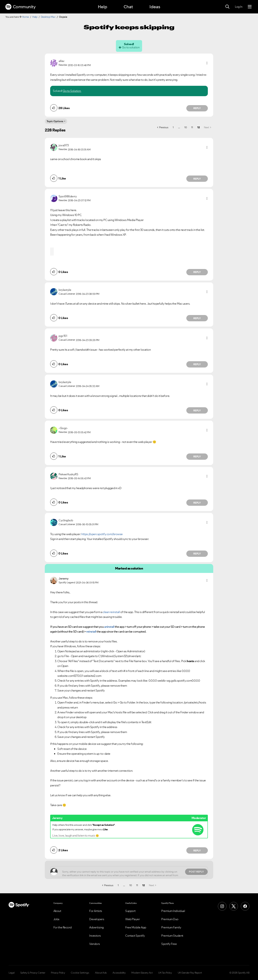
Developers (97, 919)
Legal (12, 973)
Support (130, 911)
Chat (128, 7)
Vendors (95, 944)
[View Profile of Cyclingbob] (66, 520)
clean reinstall (111, 612)
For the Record (63, 927)
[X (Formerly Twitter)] (234, 906)
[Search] (227, 7)
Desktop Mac (48, 17)
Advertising (96, 927)
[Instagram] (222, 906)
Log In (239, 7)
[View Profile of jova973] (64, 145)
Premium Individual (173, 911)
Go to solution (131, 47)
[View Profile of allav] (62, 61)
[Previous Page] (163, 127)
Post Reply (196, 872)
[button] (207, 63)
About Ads (101, 973)
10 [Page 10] (186, 127)
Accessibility (119, 973)
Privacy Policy (58, 973)
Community (20, 7)
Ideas (155, 7)
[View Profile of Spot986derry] (68, 196)
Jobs (56, 919)
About (57, 911)
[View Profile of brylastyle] (65, 290)
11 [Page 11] (192, 127)
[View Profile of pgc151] (63, 336)
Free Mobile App (136, 927)
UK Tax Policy (165, 973)
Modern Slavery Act (142, 973)
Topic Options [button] (55, 121)
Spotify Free (169, 944)
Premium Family (171, 927)
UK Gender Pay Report (190, 973)
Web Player (132, 919)
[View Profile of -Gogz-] (63, 428)
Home (25, 17)
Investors (95, 936)
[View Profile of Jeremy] (64, 578)
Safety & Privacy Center (33, 973)
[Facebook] (245, 906)
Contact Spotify (135, 936)
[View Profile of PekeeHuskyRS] (68, 474)
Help (102, 7)
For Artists (96, 911)
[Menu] (250, 7)
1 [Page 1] (173, 127)
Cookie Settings (80, 973)
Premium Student (172, 936)
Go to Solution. (72, 91)
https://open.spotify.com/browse (102, 534)
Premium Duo (170, 919)
